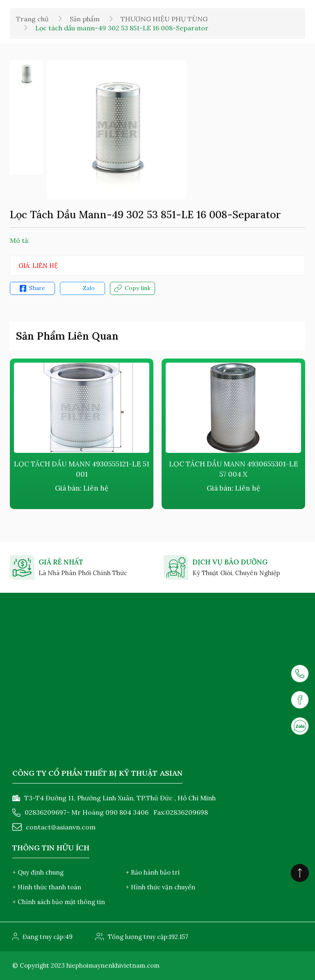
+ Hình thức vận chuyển (160, 887)
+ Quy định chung (38, 872)
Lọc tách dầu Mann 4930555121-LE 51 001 (82, 469)
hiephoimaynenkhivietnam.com (113, 965)
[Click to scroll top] (300, 873)
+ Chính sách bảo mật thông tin (59, 902)
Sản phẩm (85, 19)
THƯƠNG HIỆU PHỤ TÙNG (164, 19)
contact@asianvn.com (61, 827)
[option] (26, 74)
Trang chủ (32, 19)
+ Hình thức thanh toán (47, 887)
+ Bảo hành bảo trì (153, 872)
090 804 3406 (127, 812)
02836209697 (46, 812)
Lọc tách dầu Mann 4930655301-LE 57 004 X (234, 469)
